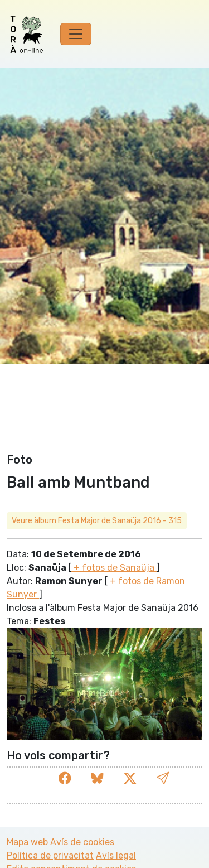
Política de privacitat (50, 855)
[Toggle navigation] (76, 34)
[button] (163, 778)
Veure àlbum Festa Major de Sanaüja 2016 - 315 (97, 521)
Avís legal (116, 855)
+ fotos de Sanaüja (114, 568)
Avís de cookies (82, 842)
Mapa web (27, 842)
